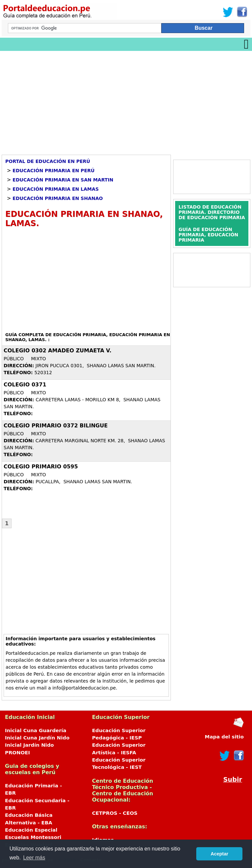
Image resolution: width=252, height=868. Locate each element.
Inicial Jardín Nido (29, 745)
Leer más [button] (34, 858)
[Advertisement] (126, 100)
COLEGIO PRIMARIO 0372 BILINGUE (56, 426)
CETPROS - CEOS (115, 813)
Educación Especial (31, 830)
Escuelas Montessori (33, 837)
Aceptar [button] (219, 854)
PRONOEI (17, 753)
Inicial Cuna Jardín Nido (37, 738)
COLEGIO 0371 (25, 385)
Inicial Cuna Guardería (36, 730)
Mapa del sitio (224, 737)
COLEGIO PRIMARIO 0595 (41, 467)
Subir (233, 780)
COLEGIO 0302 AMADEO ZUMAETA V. (58, 351)
